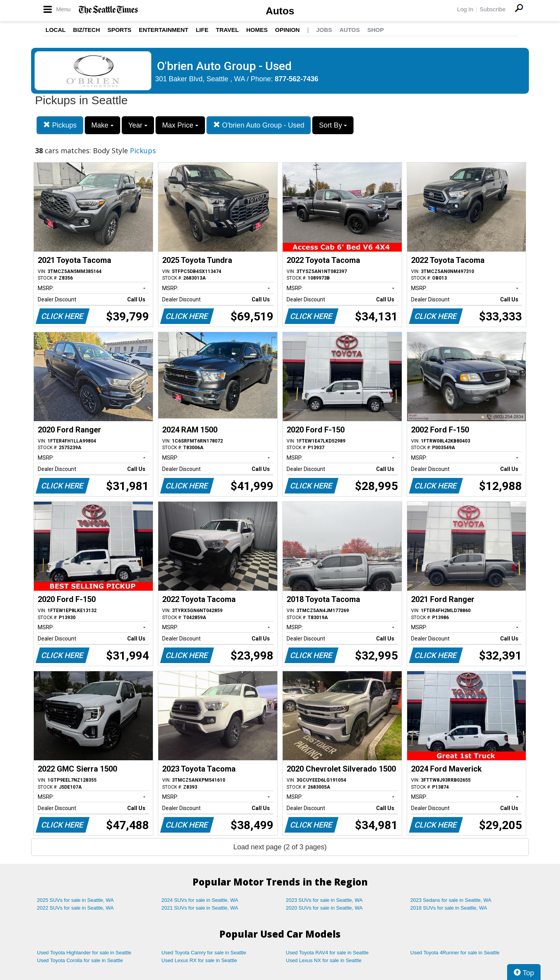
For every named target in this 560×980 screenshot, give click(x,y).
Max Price (180, 125)
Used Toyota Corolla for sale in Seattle (80, 960)
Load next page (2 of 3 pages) (280, 847)
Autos (280, 11)
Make (102, 125)
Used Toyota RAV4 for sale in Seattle (327, 953)
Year (138, 125)
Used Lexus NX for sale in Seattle (324, 960)
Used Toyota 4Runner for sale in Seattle (455, 953)
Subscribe (493, 9)
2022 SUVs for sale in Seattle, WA (75, 908)
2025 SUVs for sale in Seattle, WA (75, 900)
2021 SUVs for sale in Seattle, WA (200, 908)
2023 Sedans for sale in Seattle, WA (451, 900)
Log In (465, 9)
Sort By (333, 125)
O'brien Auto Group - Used (259, 125)
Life (202, 30)
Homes (257, 30)
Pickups (60, 125)
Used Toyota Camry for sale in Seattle (204, 953)
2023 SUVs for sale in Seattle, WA (324, 900)
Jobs (324, 30)
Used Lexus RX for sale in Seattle (199, 960)
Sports (119, 30)
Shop (375, 30)
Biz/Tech (87, 30)
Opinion (287, 30)
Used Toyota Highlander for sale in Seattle (84, 953)
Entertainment (164, 30)
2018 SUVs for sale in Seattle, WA (449, 908)
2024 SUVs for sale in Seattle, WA (200, 900)
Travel (227, 30)
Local (56, 30)
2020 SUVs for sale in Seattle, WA (324, 908)
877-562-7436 (297, 79)
